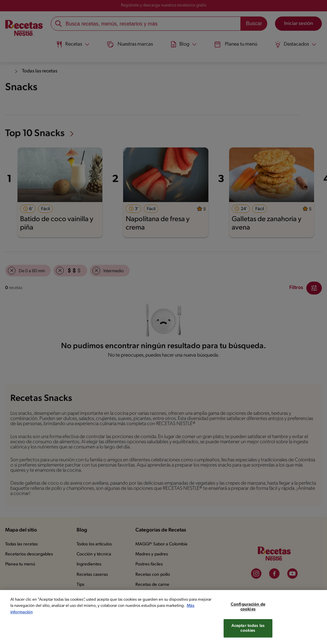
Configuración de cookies (248, 612)
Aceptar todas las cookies (248, 633)
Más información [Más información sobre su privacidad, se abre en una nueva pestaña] (47, 617)
